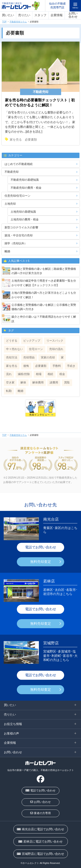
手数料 (57, 366)
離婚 (7, 251)
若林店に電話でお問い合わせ (40, 841)
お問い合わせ (73, 15)
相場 (39, 374)
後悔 (26, 366)
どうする (12, 341)
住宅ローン (36, 349)
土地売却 (10, 204)
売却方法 (12, 357)
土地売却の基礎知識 (23, 212)
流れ (9, 374)
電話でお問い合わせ (41, 547)
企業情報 (57, 15)
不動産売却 (12, 172)
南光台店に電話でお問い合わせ (40, 829)
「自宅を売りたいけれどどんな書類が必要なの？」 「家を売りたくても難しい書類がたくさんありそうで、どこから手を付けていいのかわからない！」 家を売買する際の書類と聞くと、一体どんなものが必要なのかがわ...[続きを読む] (41, 111)
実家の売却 (48, 357)
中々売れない (14, 349)
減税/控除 (24, 374)
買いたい (8, 15)
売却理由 (29, 357)
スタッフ (40, 15)
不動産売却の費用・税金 (26, 188)
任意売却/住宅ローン (18, 196)
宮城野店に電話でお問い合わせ (40, 854)
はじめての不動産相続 (19, 164)
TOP (4, 22)
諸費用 (54, 382)
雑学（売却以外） (16, 243)
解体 (23, 382)
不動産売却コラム (18, 22)
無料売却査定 (41, 562)
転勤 (9, 391)
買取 (67, 382)
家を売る (16, 140)
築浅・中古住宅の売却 (19, 235)
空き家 (10, 382)
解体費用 (38, 382)
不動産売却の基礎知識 (25, 180)
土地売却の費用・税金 (25, 219)
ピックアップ (32, 341)
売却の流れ (56, 349)
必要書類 (31, 140)
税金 (62, 374)
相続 (50, 374)
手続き (71, 366)
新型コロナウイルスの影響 (21, 227)
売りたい (24, 15)
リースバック (55, 341)
